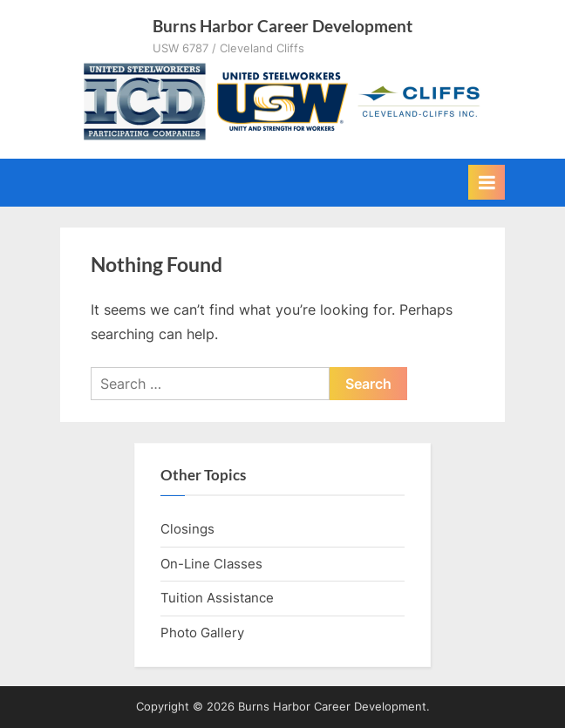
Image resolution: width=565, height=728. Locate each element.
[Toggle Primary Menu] (487, 182)
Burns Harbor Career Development (282, 26)
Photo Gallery (202, 633)
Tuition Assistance (217, 598)
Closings (187, 529)
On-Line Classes (211, 564)
